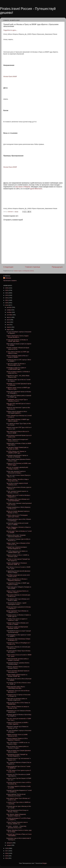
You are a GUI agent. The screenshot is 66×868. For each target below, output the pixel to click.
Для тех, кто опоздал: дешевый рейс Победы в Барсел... (17, 468)
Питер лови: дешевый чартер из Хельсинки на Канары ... (16, 472)
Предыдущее (57, 267)
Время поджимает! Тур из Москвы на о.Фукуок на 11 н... (17, 612)
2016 (7, 853)
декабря (9, 307)
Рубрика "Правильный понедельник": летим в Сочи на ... (17, 440)
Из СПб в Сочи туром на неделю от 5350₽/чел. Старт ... (17, 620)
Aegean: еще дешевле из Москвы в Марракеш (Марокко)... (17, 580)
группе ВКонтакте (36, 189)
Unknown (8, 278)
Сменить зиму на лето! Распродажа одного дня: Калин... (17, 516)
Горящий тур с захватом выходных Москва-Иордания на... (17, 548)
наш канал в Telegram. (23, 187)
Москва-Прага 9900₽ (10, 167)
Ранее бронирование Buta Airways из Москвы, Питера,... (17, 811)
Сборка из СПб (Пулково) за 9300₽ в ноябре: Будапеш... (17, 723)
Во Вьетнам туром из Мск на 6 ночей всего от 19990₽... (17, 524)
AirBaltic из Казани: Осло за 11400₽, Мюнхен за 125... (17, 735)
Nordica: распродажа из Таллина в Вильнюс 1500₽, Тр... (17, 564)
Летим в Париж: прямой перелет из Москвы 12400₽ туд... (17, 675)
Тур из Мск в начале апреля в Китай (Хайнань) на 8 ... (17, 484)
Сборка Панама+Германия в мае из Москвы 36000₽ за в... (17, 823)
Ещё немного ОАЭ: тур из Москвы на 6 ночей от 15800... (18, 600)
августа (9, 317)
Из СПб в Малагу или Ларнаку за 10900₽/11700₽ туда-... (16, 452)
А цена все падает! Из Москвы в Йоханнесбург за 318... (16, 364)
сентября (10, 315)
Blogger (45, 863)
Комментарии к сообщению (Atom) (24, 271)
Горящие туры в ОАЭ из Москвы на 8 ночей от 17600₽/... (17, 624)
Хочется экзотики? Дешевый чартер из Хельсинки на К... (18, 671)
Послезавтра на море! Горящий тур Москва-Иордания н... (17, 755)
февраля (10, 843)
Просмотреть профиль (10, 280)
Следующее (8, 267)
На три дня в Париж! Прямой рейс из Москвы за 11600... (17, 448)
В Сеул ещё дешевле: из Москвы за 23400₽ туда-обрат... (17, 340)
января (9, 845)
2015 (7, 856)
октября (9, 312)
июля (8, 320)
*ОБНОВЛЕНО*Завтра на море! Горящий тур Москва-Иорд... (19, 632)
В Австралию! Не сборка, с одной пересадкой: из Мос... (16, 604)
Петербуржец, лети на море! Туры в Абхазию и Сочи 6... (17, 400)
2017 (7, 851)
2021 (7, 300)
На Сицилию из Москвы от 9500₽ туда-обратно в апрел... (18, 584)
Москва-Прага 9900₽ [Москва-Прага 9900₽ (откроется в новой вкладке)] (10, 76)
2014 (7, 858)
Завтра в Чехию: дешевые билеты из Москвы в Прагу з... (17, 592)
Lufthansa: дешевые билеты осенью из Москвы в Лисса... (18, 667)
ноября (9, 310)
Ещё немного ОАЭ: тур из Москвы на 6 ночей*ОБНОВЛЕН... (18, 500)
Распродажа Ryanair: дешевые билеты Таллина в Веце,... (18, 664)
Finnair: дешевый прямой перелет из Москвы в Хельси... (17, 492)
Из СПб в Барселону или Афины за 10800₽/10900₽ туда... (17, 552)
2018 (7, 848)
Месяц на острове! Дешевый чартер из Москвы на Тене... (18, 512)
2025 (7, 290)
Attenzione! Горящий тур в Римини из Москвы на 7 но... (17, 727)
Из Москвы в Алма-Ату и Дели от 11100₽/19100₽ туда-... (16, 368)
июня (8, 322)
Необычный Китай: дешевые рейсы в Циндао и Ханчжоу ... (17, 659)
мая (8, 325)
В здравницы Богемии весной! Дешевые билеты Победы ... (18, 572)
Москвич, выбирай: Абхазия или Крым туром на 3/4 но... (18, 348)
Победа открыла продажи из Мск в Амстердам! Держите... (17, 412)
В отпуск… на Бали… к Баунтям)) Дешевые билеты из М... (16, 827)
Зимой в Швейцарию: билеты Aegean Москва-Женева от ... (17, 337)
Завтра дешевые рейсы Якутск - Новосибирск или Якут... (16, 687)
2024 (7, 293)
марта (9, 330)
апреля (9, 327)
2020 (7, 303)
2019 (7, 305)
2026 (7, 288)
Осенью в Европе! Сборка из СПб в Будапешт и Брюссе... (17, 739)
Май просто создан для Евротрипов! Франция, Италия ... (17, 628)
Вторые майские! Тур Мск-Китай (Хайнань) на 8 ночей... (16, 795)
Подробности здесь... (10, 30)
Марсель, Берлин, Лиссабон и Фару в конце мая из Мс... (18, 480)
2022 (7, 298)
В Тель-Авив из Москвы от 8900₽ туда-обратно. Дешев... (18, 420)
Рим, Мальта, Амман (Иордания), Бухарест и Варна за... (16, 815)
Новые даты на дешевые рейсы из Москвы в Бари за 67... (17, 699)
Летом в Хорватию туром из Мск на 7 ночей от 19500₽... (17, 356)
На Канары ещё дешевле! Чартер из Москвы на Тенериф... (17, 456)
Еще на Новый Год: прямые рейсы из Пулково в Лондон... (17, 747)
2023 (7, 295)
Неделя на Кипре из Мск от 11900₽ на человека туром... (18, 556)
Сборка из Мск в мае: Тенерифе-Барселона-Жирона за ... (16, 536)
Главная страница (33, 267)
